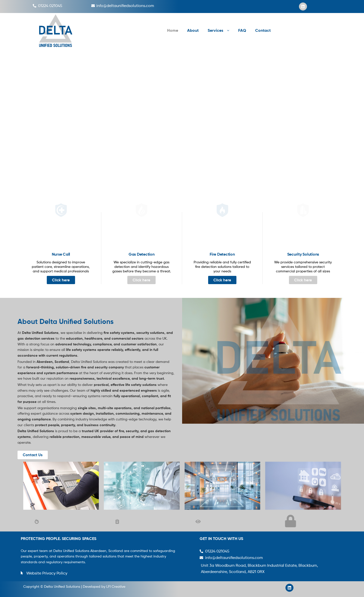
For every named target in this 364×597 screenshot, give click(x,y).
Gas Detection (142, 254)
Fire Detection (222, 254)
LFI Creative (116, 586)
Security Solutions (303, 254)
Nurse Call (61, 254)
